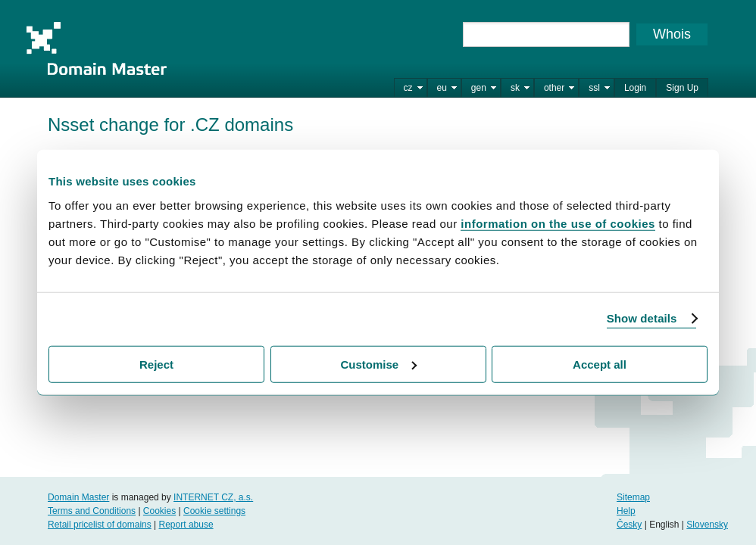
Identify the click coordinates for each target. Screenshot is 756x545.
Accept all (600, 364)
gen (479, 88)
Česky (629, 525)
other (554, 88)
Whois (672, 34)
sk (515, 88)
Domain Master (96, 48)
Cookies (159, 511)
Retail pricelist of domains (100, 525)
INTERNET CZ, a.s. (213, 497)
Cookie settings (214, 511)
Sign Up (682, 88)
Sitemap (633, 497)
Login (635, 88)
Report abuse (186, 525)
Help (626, 511)
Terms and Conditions (92, 511)
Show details (642, 318)
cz (408, 88)
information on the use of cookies (558, 223)
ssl (594, 88)
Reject (156, 364)
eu (442, 88)
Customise (378, 364)
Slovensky (707, 525)
